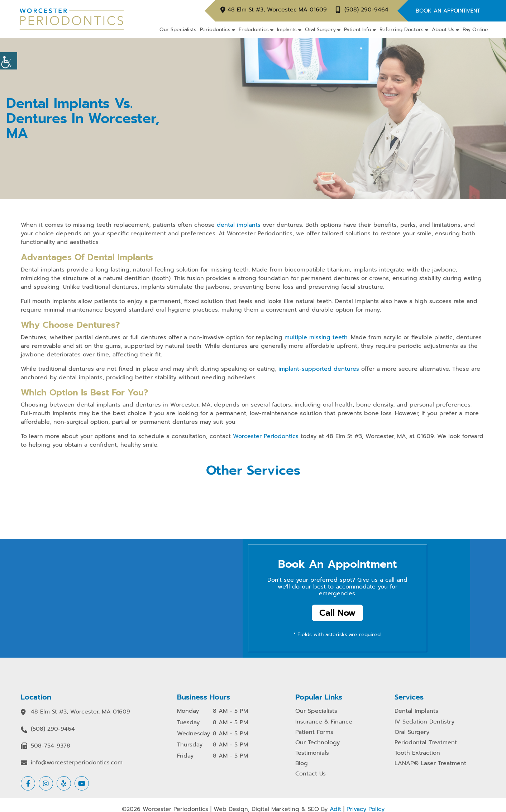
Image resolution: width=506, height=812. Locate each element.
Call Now (337, 613)
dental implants (239, 225)
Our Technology (318, 743)
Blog (302, 763)
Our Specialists (178, 30)
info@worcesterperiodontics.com (77, 763)
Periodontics (215, 30)
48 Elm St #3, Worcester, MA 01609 (277, 10)
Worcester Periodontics (266, 436)
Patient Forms (314, 732)
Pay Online (475, 30)
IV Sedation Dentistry (424, 722)
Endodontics (254, 30)
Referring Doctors (402, 30)
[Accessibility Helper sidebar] (9, 61)
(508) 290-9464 (366, 10)
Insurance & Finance (324, 722)
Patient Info (358, 30)
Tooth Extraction (417, 753)
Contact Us (311, 774)
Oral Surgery (320, 30)
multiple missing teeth (316, 337)
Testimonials (312, 753)
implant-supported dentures (319, 369)
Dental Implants (416, 711)
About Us (443, 30)
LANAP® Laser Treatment (430, 763)
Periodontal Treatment (426, 743)
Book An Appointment (448, 11)
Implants (287, 30)
